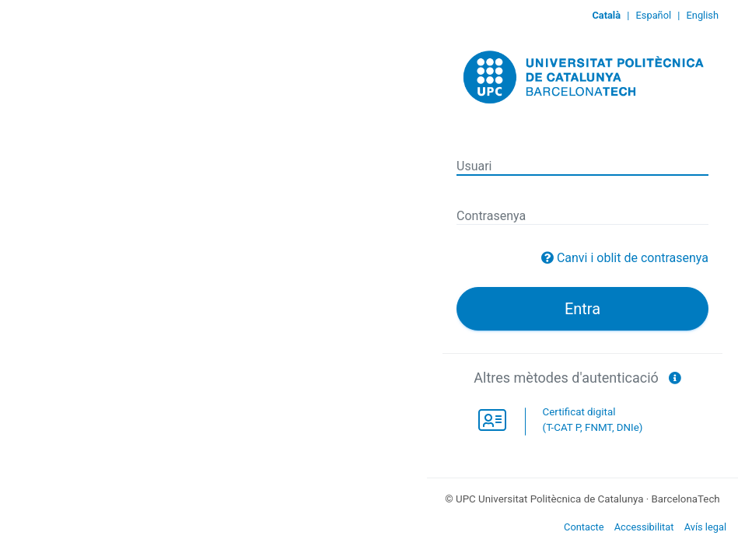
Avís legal (705, 527)
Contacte (584, 527)
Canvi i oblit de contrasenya (633, 258)
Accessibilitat (644, 527)
